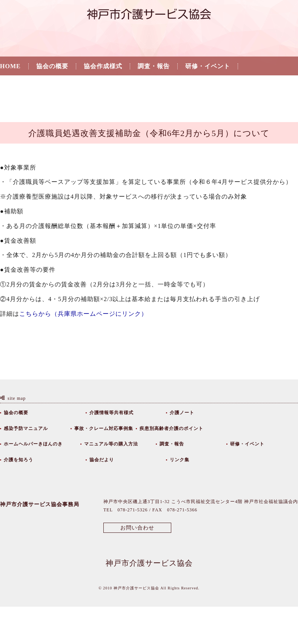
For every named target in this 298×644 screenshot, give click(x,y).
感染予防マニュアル (26, 428)
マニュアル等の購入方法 (111, 444)
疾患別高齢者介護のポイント (171, 428)
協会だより (70, 86)
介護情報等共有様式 (111, 413)
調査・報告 (154, 66)
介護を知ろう (19, 86)
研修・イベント (208, 66)
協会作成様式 (103, 66)
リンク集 (114, 86)
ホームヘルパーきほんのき (33, 444)
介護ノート (182, 413)
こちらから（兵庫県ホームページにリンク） (83, 314)
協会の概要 (52, 66)
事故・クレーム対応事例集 (104, 428)
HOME (10, 66)
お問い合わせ (137, 528)
